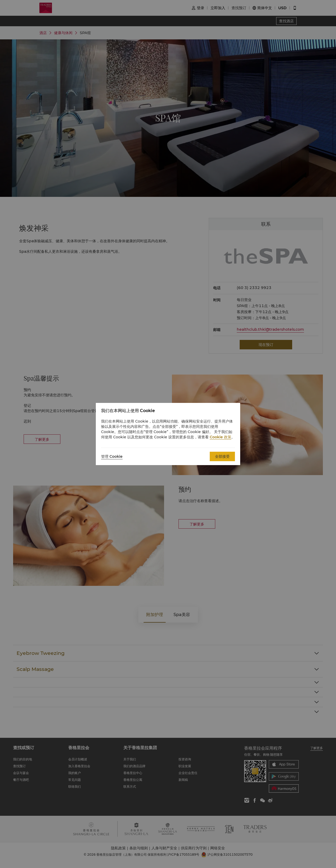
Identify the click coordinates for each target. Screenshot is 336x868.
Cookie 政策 (220, 437)
